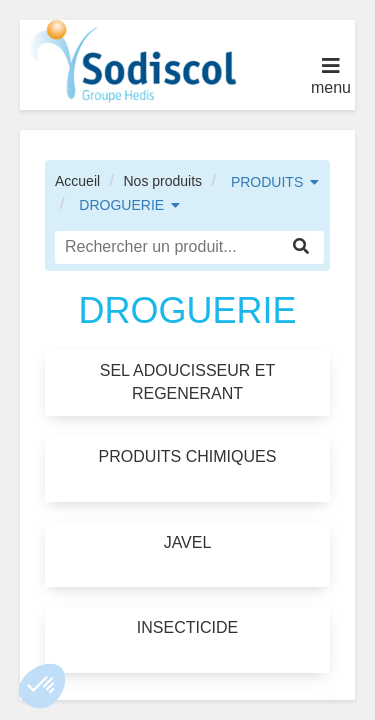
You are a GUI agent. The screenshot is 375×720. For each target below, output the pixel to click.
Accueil (77, 181)
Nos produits (162, 181)
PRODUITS (267, 182)
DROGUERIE (121, 205)
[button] (42, 686)
